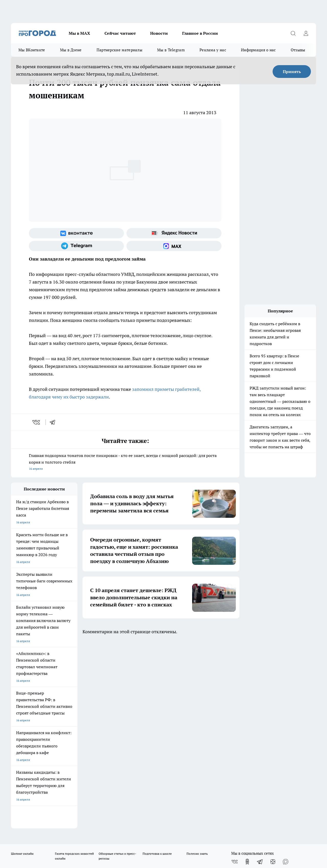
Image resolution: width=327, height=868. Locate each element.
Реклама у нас (213, 50)
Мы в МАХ (79, 33)
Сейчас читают (120, 33)
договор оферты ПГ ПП (28, 813)
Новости (159, 33)
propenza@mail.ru (78, 723)
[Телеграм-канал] (76, 246)
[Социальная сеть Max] (174, 246)
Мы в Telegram (171, 50)
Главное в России (200, 33)
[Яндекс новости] (174, 233)
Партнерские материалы (119, 50)
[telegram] (54, 422)
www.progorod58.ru (50, 708)
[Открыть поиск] (293, 33)
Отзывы (298, 50)
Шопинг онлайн (22, 666)
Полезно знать (197, 666)
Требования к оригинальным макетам (38, 695)
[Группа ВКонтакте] (76, 233)
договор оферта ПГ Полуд (30, 809)
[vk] (37, 422)
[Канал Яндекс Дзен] (273, 674)
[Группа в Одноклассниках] (247, 674)
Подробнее (169, 826)
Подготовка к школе (157, 666)
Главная (145, 695)
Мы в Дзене (71, 50)
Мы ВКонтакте (32, 50)
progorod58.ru (88, 757)
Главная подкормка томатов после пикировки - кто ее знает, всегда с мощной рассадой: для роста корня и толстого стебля (125, 462)
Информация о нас (258, 50)
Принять (292, 72)
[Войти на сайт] (306, 33)
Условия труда (86, 695)
